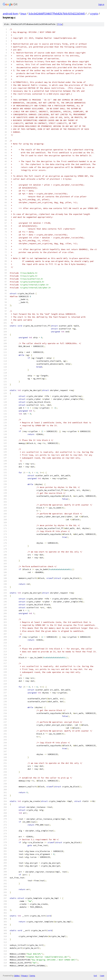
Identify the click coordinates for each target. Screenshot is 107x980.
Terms (32, 976)
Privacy (24, 976)
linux (23, 14)
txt (95, 976)
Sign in (101, 4)
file (60, 24)
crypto (94, 14)
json (102, 976)
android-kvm (10, 14)
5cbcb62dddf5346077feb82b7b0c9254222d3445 (57, 14)
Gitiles (17, 976)
